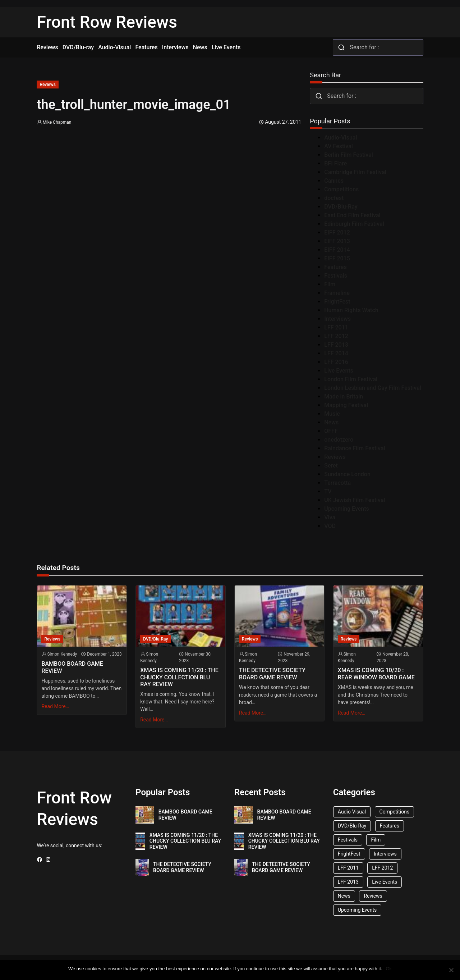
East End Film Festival (352, 215)
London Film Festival (351, 379)
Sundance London (347, 474)
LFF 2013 (336, 345)
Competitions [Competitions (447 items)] (395, 812)
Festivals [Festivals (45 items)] (348, 840)
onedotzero (339, 440)
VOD (330, 526)
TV (328, 491)
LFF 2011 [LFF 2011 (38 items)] (348, 868)
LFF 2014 (336, 353)
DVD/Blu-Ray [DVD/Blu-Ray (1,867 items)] (352, 826)
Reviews (47, 85)
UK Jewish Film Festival (355, 500)
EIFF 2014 (337, 250)
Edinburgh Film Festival (354, 224)
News (331, 422)
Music (332, 414)
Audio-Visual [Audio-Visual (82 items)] (352, 812)
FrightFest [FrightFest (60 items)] (349, 854)
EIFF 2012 (337, 233)
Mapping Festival (346, 405)
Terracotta (337, 483)
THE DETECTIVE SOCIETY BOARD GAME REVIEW (272, 674)
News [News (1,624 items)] (344, 896)
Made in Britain (344, 396)
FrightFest (337, 302)
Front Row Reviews (107, 22)
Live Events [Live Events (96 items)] (385, 882)
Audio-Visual (341, 138)
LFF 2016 (336, 362)
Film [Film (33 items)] (376, 840)
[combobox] (378, 47)
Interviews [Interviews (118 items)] (385, 854)
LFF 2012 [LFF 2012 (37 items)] (382, 868)
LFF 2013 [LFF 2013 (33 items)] (348, 882)
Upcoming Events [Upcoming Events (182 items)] (357, 910)
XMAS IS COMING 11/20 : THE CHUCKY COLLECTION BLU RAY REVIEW (179, 677)
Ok (389, 969)
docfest (334, 198)
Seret (331, 466)
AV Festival (339, 146)
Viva (330, 517)
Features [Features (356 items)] (390, 826)
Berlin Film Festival (349, 155)
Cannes (334, 181)
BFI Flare (335, 163)
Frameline (337, 293)
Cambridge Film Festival (355, 172)
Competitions (341, 189)
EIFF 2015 (337, 258)
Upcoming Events (347, 509)
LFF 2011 (336, 327)
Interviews (337, 319)
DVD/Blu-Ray (341, 207)
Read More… (55, 706)
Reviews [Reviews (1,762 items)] (373, 896)
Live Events (339, 371)
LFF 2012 (336, 336)
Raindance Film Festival (355, 448)
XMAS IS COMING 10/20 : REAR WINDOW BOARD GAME (376, 674)
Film (330, 284)
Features (335, 267)
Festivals (336, 276)
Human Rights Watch (351, 310)
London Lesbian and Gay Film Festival (373, 388)
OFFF (331, 431)
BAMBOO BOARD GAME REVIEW (72, 667)
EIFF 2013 (337, 241)
